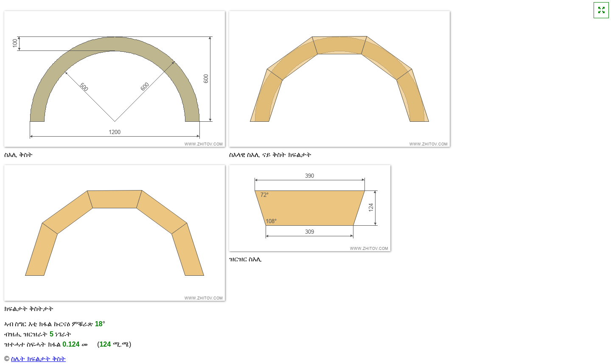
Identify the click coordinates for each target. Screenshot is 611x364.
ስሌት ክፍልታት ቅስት (38, 359)
